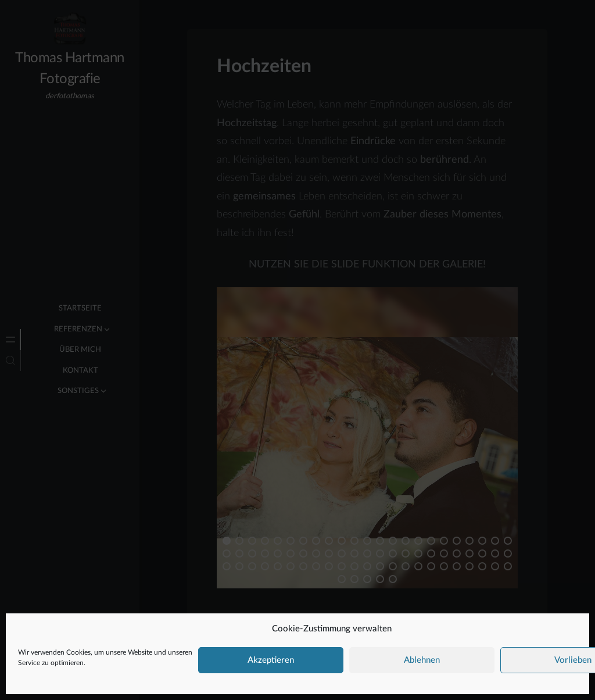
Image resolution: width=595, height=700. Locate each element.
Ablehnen (422, 660)
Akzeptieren (271, 660)
